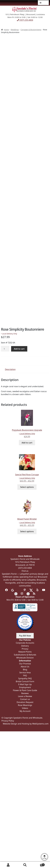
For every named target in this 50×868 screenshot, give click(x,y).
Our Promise (25, 664)
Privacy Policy (8, 721)
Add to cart (19, 349)
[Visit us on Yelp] (37, 590)
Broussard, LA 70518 (25, 565)
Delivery (25, 646)
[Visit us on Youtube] (44, 590)
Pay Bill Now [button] (25, 636)
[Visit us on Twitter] (31, 590)
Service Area (25, 673)
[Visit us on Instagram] (22, 594)
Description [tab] (10, 369)
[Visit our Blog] (34, 594)
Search (25, 865)
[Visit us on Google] (13, 590)
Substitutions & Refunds (25, 655)
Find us (25, 571)
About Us (25, 667)
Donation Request (25, 702)
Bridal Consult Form (25, 681)
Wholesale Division (25, 658)
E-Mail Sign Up (25, 684)
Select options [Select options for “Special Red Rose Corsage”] (27, 487)
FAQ (25, 675)
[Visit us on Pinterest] (25, 590)
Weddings (15, 30)
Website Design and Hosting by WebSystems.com (26, 724)
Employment (25, 687)
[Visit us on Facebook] (6, 590)
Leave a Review (25, 696)
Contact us (25, 699)
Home (6, 30)
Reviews (25, 693)
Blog (25, 670)
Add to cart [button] (27, 443)
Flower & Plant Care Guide (25, 690)
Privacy (25, 649)
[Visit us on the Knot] (16, 594)
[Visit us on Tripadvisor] (19, 590)
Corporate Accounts (25, 643)
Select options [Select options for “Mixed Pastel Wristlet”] (27, 531)
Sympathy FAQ (25, 678)
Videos (25, 708)
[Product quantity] (5, 349)
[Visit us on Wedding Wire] (28, 594)
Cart (39, 864)
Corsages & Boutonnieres (31, 30)
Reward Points (25, 652)
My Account (8, 865)
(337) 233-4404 (25, 20)
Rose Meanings (25, 705)
